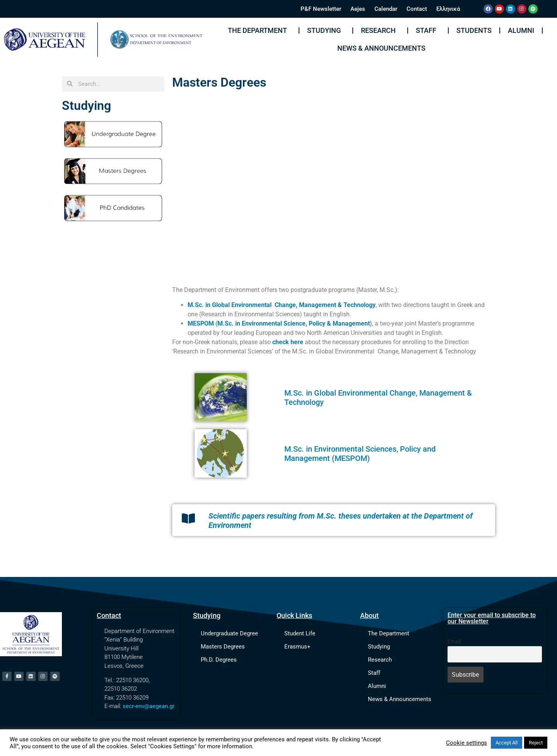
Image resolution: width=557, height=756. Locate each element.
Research (380, 30)
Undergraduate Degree (229, 633)
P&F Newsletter (321, 9)
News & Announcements (381, 48)
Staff (428, 30)
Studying (326, 30)
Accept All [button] (507, 743)
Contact (417, 9)
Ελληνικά (448, 9)
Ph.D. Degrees (219, 660)
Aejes (358, 9)
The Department (259, 30)
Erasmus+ (297, 647)
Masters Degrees (223, 647)
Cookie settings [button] (466, 743)
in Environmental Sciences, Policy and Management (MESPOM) (360, 454)
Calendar (386, 9)
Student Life (300, 633)
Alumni (521, 30)
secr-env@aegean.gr (149, 706)
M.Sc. (294, 449)
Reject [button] (536, 743)
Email (454, 642)
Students (474, 30)
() (280, 323)
